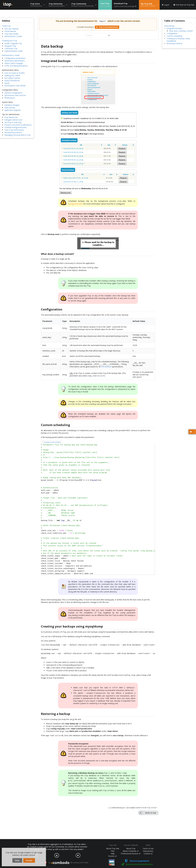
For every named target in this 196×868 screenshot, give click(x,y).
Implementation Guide (14, 51)
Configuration (172, 33)
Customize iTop (11, 48)
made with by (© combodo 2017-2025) (62, 863)
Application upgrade (13, 110)
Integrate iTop (10, 46)
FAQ (113, 851)
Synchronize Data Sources (15, 95)
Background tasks (76, 204)
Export (7, 83)
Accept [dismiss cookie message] (29, 860)
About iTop (131, 848)
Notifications (10, 98)
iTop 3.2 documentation (107, 27)
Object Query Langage (14, 63)
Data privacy (148, 851)
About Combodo (131, 851)
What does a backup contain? (181, 31)
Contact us (148, 854)
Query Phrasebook (12, 81)
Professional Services (131, 854)
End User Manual (11, 29)
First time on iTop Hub (184, 5)
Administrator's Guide (13, 36)
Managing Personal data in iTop (17, 135)
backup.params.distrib (53, 441)
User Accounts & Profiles (15, 73)
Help (113, 854)
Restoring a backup (174, 43)
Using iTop (6, 26)
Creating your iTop (9, 41)
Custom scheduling (174, 36)
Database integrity (12, 105)
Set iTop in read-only (13, 122)
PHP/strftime (106, 366)
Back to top (147, 809)
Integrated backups (174, 28)
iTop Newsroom (11, 117)
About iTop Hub (113, 848)
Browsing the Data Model (15, 86)
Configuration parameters (15, 58)
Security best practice (13, 132)
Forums (112, 856)
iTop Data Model (11, 34)
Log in (165, 5)
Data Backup (10, 108)
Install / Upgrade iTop (13, 43)
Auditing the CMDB (12, 75)
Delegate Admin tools (13, 120)
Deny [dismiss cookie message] (17, 860)
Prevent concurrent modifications (18, 125)
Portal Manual (10, 31)
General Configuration (13, 93)
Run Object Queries (12, 78)
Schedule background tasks (16, 127)
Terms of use (148, 848)
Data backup (169, 26)
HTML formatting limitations (16, 66)
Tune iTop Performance (14, 130)
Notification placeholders (15, 61)
